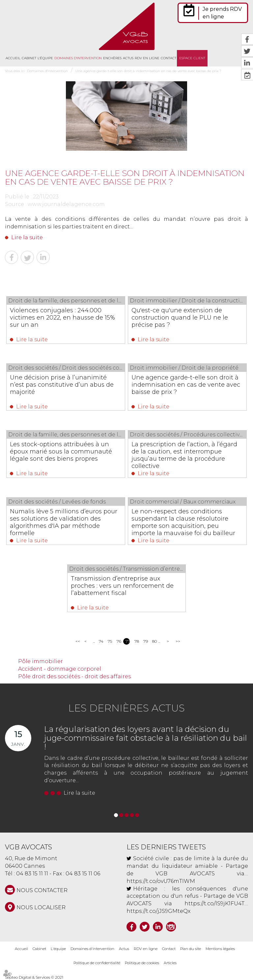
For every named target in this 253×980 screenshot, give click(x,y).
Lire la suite (27, 237)
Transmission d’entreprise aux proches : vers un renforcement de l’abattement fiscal (122, 586)
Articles (170, 963)
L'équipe (45, 58)
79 (145, 641)
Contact (169, 58)
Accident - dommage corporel (60, 669)
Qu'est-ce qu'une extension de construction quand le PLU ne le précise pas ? (180, 318)
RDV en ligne (147, 58)
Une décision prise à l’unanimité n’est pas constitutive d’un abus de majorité (62, 385)
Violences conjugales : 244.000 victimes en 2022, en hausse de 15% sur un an (63, 318)
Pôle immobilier (41, 661)
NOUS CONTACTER (42, 890)
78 (137, 641)
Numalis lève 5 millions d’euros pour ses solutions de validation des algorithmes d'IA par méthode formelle (64, 522)
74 (101, 641)
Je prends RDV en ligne (222, 13)
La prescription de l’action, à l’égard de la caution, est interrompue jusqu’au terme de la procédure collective (185, 455)
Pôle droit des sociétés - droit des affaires (74, 676)
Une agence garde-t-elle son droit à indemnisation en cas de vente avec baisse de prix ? (148, 71)
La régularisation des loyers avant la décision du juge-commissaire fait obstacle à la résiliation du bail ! (146, 738)
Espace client (192, 58)
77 (128, 641)
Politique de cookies (142, 963)
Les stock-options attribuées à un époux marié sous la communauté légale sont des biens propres (61, 451)
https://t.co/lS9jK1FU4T (214, 903)
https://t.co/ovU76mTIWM (161, 881)
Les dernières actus (126, 708)
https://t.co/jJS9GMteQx (158, 911)
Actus (128, 58)
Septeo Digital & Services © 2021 (34, 977)
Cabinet (29, 58)
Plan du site (191, 949)
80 (154, 641)
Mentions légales (220, 949)
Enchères (112, 58)
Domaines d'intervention (78, 58)
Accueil (13, 58)
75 (110, 641)
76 (119, 641)
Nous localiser (41, 907)
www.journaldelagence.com (66, 204)
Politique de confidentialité (97, 963)
